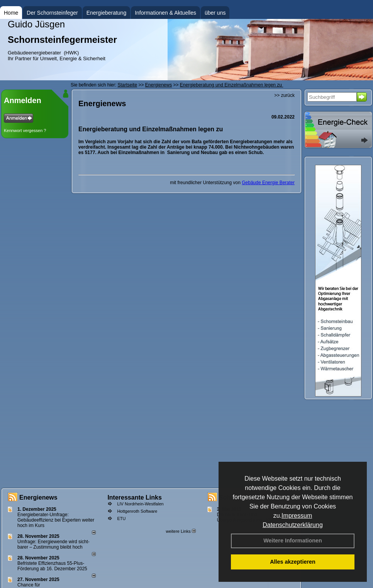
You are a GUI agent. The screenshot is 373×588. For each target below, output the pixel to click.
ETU (121, 519)
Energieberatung (107, 13)
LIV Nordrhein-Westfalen (140, 504)
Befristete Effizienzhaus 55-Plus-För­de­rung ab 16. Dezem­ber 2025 (52, 566)
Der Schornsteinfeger (52, 13)
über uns (215, 13)
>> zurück (284, 95)
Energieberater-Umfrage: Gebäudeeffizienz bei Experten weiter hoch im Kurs (56, 520)
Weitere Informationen (293, 541)
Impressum (297, 516)
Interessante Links (135, 497)
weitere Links (181, 531)
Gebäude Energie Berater (268, 183)
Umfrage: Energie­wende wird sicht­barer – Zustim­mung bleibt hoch (53, 544)
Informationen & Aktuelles (165, 13)
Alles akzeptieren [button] (293, 562)
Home (11, 13)
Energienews (38, 497)
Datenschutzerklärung (293, 525)
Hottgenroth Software (137, 511)
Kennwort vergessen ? (25, 130)
